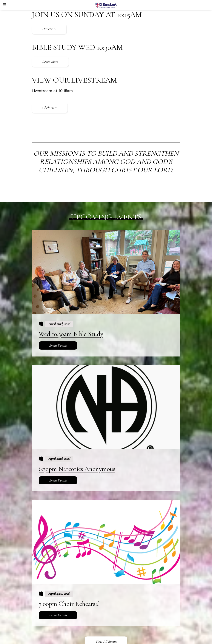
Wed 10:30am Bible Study (71, 334)
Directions (49, 29)
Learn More (50, 62)
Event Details (58, 345)
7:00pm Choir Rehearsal (69, 604)
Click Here (50, 108)
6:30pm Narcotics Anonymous (77, 469)
